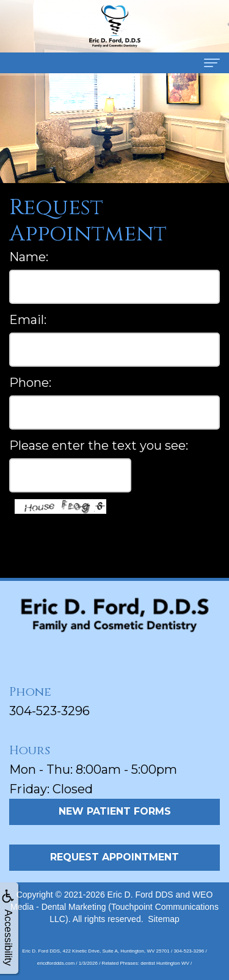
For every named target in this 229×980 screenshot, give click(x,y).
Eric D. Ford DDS (140, 895)
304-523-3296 (49, 711)
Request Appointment (114, 857)
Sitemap (163, 919)
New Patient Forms (115, 811)
